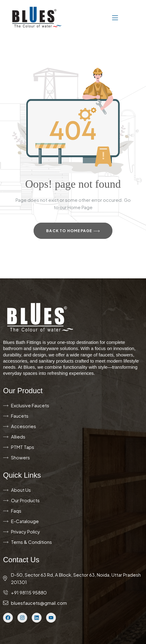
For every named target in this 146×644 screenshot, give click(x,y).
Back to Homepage (73, 231)
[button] (97, 17)
